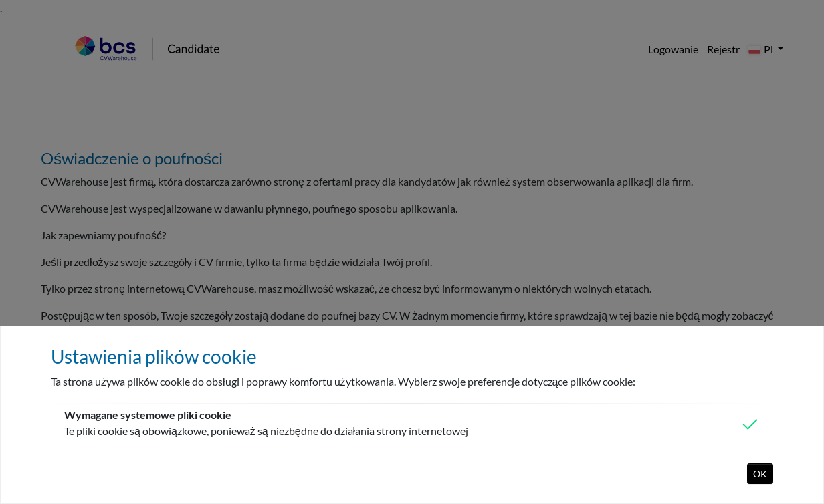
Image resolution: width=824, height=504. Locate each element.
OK (760, 474)
